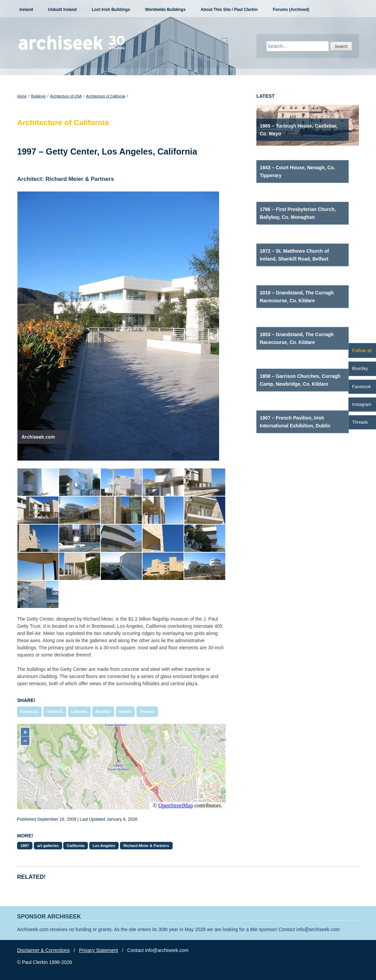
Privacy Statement (98, 950)
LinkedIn (79, 712)
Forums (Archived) (291, 10)
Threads (147, 712)
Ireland (26, 10)
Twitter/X (55, 712)
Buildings (38, 96)
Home (22, 96)
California (76, 846)
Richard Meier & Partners (146, 846)
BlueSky (103, 712)
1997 (25, 846)
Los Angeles (104, 846)
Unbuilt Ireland (62, 10)
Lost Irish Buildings (111, 10)
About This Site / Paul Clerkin (229, 10)
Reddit (125, 712)
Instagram (362, 405)
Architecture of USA (66, 96)
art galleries (48, 846)
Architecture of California (106, 96)
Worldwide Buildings (165, 10)
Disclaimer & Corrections (43, 950)
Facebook (29, 712)
